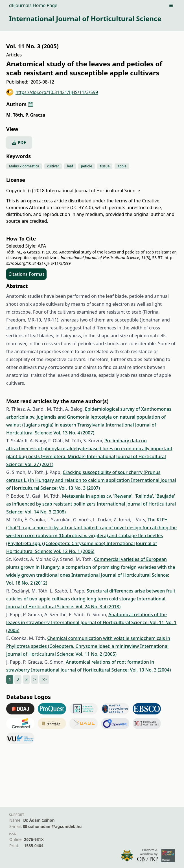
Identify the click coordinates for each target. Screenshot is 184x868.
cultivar (53, 166)
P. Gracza (35, 115)
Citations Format (26, 274)
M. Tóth (15, 115)
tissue (105, 166)
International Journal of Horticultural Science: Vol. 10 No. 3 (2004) (101, 670)
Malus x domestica (24, 166)
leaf (70, 166)
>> (44, 679)
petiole (87, 166)
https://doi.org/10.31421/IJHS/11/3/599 (52, 92)
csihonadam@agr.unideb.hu (55, 826)
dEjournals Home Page (33, 5)
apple (122, 166)
